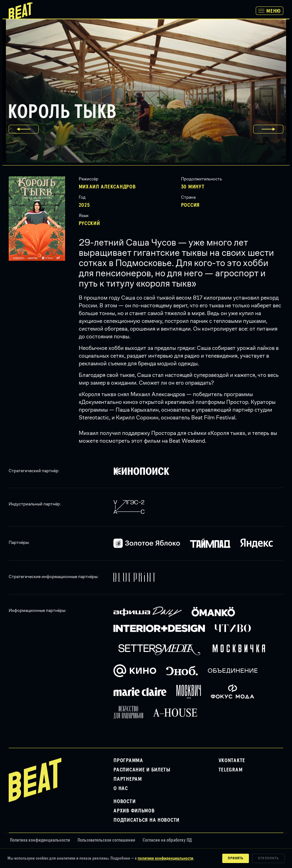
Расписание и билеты (142, 770)
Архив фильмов (134, 811)
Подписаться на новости (146, 820)
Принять (236, 858)
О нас (121, 789)
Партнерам (128, 779)
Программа (128, 761)
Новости (124, 802)
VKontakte (232, 761)
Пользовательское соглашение (106, 840)
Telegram (231, 770)
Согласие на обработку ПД (167, 840)
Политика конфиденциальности (40, 840)
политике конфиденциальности (165, 858)
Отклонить (268, 858)
